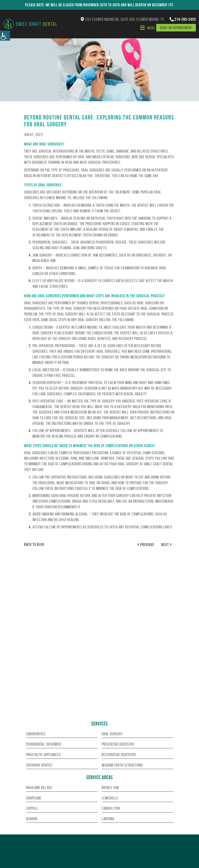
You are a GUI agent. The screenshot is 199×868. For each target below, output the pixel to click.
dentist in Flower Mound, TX (81, 327)
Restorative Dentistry (119, 755)
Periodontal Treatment (44, 744)
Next (167, 545)
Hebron (32, 819)
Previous (146, 545)
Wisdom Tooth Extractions (122, 765)
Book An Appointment (176, 28)
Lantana (108, 819)
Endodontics (36, 734)
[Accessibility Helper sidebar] (5, 36)
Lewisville (110, 798)
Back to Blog (34, 544)
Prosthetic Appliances (43, 755)
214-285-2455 (183, 19)
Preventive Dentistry (118, 744)
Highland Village (39, 788)
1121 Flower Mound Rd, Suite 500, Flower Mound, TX (122, 19)
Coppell (32, 808)
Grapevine (34, 798)
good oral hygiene (65, 496)
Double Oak (110, 788)
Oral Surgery (112, 734)
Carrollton (111, 808)
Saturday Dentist (39, 765)
